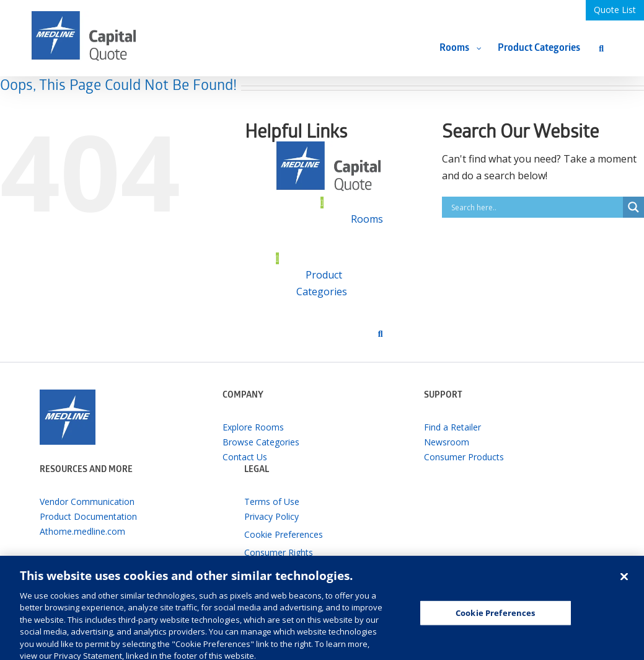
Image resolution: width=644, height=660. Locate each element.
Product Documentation (88, 516)
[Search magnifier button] (633, 207)
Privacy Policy (271, 516)
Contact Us (245, 457)
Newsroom (447, 442)
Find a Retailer (452, 427)
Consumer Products (464, 457)
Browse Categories (261, 442)
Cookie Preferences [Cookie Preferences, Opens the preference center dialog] (495, 623)
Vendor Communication (87, 502)
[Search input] (536, 207)
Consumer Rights (279, 552)
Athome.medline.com (82, 531)
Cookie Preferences (284, 534)
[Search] (601, 48)
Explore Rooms (253, 427)
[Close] (624, 587)
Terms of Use (272, 502)
